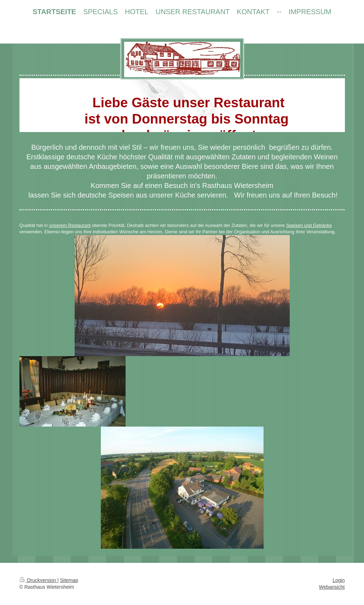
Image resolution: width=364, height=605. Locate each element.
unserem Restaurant (70, 225)
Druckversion (38, 580)
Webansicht (332, 587)
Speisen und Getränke (309, 225)
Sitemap (69, 580)
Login (339, 580)
